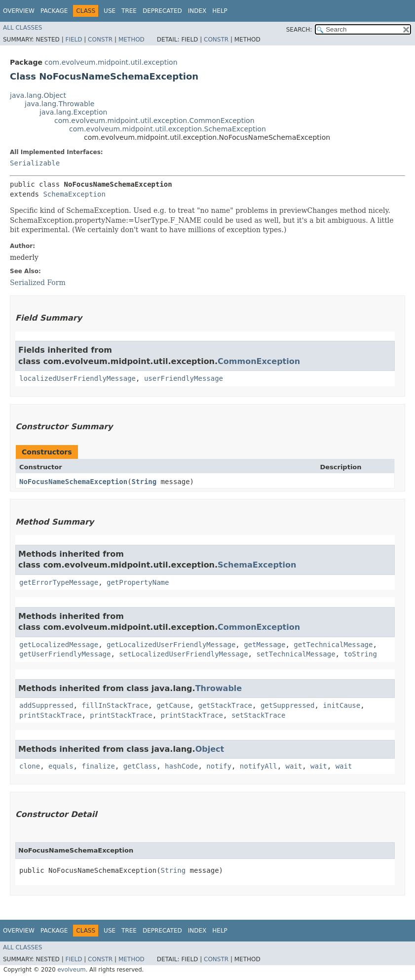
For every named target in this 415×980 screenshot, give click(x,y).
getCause (173, 705)
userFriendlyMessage (184, 378)
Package (54, 11)
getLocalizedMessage (59, 645)
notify (219, 766)
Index (197, 11)
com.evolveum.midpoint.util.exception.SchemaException (168, 129)
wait (294, 766)
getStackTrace (225, 705)
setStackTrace (259, 715)
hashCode (181, 766)
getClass (140, 766)
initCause (341, 705)
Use (110, 11)
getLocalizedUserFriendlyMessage (171, 645)
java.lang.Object (38, 95)
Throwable (219, 688)
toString (360, 654)
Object (210, 749)
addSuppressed (46, 705)
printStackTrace (50, 715)
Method (132, 40)
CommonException (259, 361)
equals (61, 766)
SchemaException (74, 194)
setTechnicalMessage (296, 654)
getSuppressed (288, 705)
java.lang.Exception (73, 112)
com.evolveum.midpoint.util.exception (111, 62)
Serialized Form (38, 283)
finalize (98, 766)
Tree (129, 11)
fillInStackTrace (115, 705)
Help (220, 11)
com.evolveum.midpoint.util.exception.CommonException (154, 121)
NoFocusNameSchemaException (73, 482)
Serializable (35, 163)
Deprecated (162, 11)
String (144, 482)
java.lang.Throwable (59, 104)
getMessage (264, 645)
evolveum (71, 970)
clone (30, 766)
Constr (100, 40)
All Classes (22, 28)
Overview (19, 11)
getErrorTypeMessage (59, 582)
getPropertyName (138, 582)
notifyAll (259, 766)
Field (74, 40)
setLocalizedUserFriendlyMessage (183, 654)
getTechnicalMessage (333, 645)
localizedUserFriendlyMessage (77, 378)
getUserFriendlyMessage (65, 654)
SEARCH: (299, 30)
